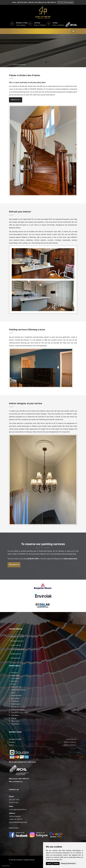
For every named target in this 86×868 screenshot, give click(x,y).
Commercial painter (17, 650)
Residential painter (17, 641)
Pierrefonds (15, 704)
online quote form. (70, 559)
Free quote (14, 565)
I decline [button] (56, 863)
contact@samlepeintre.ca (18, 810)
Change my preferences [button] (68, 863)
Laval (13, 693)
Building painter (16, 654)
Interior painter (16, 645)
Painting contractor (17, 637)
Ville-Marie (15, 716)
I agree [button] (49, 863)
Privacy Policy (14, 828)
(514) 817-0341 (33, 559)
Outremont (15, 701)
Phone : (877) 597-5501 (20, 2)
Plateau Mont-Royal (18, 707)
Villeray (14, 718)
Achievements (15, 658)
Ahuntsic (14, 681)
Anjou (13, 684)
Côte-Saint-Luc (16, 687)
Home (10, 65)
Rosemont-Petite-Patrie (20, 713)
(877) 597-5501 (14, 800)
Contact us (16, 100)
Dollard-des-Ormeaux (18, 690)
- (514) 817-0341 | (33, 2)
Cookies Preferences (6, 866)
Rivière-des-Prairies (18, 710)
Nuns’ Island (15, 698)
